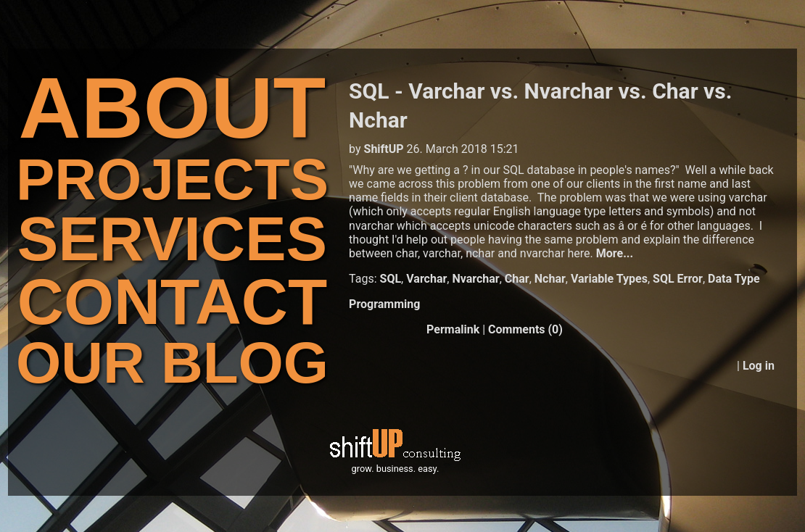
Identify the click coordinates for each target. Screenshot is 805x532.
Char (517, 279)
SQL (391, 279)
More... (615, 253)
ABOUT (173, 108)
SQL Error (678, 279)
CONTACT (172, 302)
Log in (759, 366)
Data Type (734, 279)
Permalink (453, 329)
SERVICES (172, 239)
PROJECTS (172, 179)
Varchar (426, 279)
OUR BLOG (172, 363)
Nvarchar (475, 279)
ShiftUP (384, 149)
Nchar (550, 279)
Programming (384, 304)
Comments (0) (525, 329)
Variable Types (609, 279)
